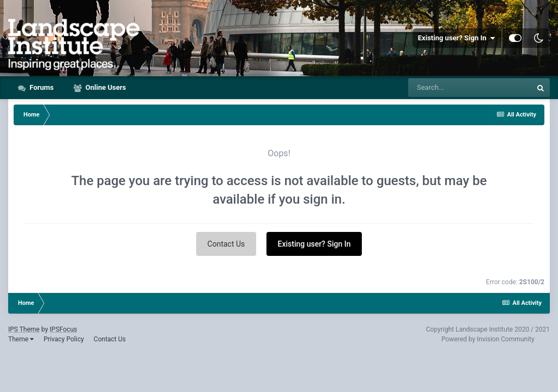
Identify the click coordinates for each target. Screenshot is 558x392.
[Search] (470, 88)
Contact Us (226, 244)
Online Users (105, 87)
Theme (21, 339)
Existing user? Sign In (456, 38)
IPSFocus (63, 329)
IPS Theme (24, 329)
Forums (41, 87)
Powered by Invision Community (488, 339)
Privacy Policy (64, 339)
